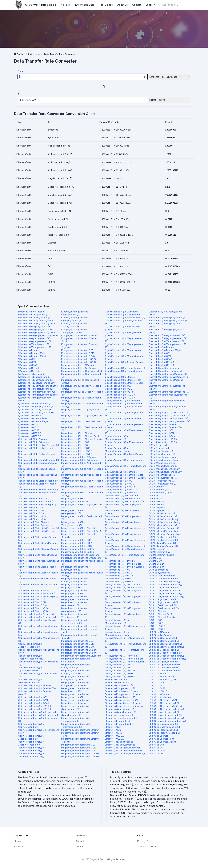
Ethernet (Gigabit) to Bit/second (164, 368)
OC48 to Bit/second (158, 570)
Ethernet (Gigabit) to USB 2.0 (163, 439)
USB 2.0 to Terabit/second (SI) (164, 668)
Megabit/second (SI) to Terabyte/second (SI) (82, 429)
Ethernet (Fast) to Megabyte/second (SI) (169, 321)
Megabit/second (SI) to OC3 (75, 442)
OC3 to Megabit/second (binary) (165, 469)
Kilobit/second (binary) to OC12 (33, 700)
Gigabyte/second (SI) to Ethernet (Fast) (124, 475)
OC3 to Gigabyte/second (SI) (163, 478)
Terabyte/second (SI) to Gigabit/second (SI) (125, 639)
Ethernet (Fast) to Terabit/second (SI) (167, 341)
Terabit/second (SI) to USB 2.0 (120, 579)
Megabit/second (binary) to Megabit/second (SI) (75, 586)
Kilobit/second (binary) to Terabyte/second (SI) (30, 681)
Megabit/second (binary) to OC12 (78, 644)
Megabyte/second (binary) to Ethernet (80, 730)
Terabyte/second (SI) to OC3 (119, 665)
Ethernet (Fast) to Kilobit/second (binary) (125, 754)
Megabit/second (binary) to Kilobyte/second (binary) (75, 580)
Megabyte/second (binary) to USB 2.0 (80, 754)
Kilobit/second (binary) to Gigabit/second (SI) (38, 663)
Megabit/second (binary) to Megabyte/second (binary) (75, 598)
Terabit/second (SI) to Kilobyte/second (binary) (124, 518)
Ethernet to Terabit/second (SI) (120, 715)
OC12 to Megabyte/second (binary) (166, 534)
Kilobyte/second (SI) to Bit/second (35, 522)
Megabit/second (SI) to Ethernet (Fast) (80, 436)
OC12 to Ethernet (157, 549)
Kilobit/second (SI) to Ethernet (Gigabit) (37, 504)
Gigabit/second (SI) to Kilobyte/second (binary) (124, 334)
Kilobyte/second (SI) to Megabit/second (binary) (37, 556)
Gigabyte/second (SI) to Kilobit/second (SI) (124, 408)
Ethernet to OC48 (114, 733)
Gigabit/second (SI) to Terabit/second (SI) (126, 368)
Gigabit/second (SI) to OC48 (119, 392)
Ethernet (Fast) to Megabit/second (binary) (166, 325)
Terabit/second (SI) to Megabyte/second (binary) (125, 542)
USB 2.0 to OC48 (157, 688)
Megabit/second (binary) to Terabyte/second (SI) (75, 622)
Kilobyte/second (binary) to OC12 (78, 353)
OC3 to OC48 (155, 499)
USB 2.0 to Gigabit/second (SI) (164, 662)
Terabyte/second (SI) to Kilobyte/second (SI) (125, 598)
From (20, 71)
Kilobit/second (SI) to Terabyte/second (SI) (37, 494)
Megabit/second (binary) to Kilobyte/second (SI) (75, 568)
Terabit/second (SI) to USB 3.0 (120, 582)
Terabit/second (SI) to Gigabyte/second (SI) (125, 550)
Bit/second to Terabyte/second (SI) (35, 347)
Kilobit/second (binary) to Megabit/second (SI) (38, 639)
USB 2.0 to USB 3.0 (158, 691)
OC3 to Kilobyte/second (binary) (165, 460)
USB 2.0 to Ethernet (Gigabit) (163, 679)
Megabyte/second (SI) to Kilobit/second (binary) (81, 476)
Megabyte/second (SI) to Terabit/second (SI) (82, 518)
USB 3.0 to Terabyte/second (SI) (165, 733)
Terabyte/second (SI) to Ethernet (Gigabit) (126, 662)
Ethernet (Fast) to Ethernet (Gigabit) (166, 350)
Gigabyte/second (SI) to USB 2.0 (121, 490)
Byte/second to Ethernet (30, 415)
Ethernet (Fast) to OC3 (160, 353)
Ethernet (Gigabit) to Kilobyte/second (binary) (167, 387)
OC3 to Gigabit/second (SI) (162, 475)
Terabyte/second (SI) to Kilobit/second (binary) (124, 604)
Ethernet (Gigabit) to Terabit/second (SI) (168, 418)
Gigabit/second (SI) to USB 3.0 (120, 398)
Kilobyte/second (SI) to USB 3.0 (33, 611)
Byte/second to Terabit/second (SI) (35, 410)
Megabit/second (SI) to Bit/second (78, 365)
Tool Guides (106, 5)
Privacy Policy (145, 841)
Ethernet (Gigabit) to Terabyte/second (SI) (169, 421)
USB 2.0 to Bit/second (159, 632)
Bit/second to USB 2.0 (28, 368)
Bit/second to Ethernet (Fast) (32, 353)
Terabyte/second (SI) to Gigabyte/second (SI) (126, 645)
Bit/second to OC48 (27, 365)
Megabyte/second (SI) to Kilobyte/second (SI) (82, 470)
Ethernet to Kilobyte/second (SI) (121, 688)
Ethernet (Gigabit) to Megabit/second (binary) (167, 402)
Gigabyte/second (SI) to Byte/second (123, 404)
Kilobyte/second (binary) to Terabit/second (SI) (75, 325)
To (19, 94)
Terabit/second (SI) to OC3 (118, 570)
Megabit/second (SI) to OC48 (76, 448)
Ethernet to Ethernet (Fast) (118, 721)
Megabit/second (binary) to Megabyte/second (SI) (75, 592)
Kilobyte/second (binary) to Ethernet (79, 335)
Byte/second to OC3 (28, 424)
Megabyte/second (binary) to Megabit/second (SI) (76, 690)
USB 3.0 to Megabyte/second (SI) (165, 715)
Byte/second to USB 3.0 (29, 436)
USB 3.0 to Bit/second (159, 694)
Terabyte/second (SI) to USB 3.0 (121, 676)
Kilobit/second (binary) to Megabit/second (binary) (38, 651)
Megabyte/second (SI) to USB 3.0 (78, 552)
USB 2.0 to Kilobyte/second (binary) (166, 647)
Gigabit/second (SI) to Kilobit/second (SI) (125, 318)
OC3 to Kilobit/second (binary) (164, 457)
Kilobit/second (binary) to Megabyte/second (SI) (30, 645)
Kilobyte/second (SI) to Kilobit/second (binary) (36, 533)
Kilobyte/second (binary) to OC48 (78, 356)
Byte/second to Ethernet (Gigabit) (34, 421)
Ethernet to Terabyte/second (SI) (121, 718)
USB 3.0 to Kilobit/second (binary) (165, 706)
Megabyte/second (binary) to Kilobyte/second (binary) (76, 684)
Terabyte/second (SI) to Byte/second (123, 587)
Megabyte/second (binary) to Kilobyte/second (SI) (76, 672)
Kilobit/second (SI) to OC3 (30, 507)
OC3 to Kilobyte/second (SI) (163, 454)
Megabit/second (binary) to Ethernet (79, 626)
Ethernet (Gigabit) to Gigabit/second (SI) (168, 412)
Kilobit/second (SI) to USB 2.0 (32, 516)
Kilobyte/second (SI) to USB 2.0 (33, 608)
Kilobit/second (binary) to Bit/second (36, 614)
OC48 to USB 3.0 (157, 629)
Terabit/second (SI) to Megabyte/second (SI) (125, 530)
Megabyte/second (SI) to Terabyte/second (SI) (74, 524)
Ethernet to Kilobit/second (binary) (122, 691)
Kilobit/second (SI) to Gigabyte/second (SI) (37, 485)
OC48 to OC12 (156, 623)
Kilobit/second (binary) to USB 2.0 (34, 706)
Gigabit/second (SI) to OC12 (119, 389)
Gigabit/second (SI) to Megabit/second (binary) (124, 352)
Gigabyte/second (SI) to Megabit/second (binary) (125, 444)
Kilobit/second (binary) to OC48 (33, 703)
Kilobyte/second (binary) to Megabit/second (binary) (31, 749)
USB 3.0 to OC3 (156, 745)
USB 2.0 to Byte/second (160, 635)
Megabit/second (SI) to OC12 (75, 445)
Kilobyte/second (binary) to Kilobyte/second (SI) (31, 725)
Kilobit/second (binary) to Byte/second (37, 617)
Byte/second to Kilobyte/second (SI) (36, 380)
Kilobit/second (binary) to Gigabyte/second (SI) (30, 669)
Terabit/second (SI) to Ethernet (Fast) (123, 564)
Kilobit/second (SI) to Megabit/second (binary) (36, 470)
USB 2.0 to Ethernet (158, 674)
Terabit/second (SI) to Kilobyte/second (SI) (124, 506)
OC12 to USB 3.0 (157, 567)
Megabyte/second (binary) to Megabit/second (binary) (76, 702)
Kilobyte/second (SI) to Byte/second (36, 525)
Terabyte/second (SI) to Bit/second (122, 585)
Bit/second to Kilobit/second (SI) (33, 315)
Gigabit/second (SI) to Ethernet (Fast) (123, 380)
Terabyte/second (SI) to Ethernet (121, 656)
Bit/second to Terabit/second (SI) (34, 344)
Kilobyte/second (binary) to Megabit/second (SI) (31, 737)
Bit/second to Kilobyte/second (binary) (37, 324)
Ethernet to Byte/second (117, 682)
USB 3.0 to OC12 (157, 748)
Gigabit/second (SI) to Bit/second (121, 312)
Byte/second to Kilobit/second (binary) (37, 383)
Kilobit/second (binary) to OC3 (33, 697)
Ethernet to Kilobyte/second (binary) (123, 694)
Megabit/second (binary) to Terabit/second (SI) (75, 616)
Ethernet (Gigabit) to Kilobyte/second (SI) (169, 377)
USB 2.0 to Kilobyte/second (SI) (164, 641)
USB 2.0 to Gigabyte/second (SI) (165, 665)
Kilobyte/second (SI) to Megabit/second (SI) (37, 544)
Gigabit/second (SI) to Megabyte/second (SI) (125, 346)
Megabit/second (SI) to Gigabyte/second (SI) (81, 417)
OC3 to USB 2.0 (156, 501)
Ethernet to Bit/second (116, 679)
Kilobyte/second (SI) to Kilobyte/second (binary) (37, 539)
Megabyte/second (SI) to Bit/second (79, 457)
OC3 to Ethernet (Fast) (160, 490)
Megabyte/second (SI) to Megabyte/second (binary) (75, 500)
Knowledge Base (85, 5)
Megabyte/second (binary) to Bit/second (81, 656)
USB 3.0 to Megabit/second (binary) (166, 718)
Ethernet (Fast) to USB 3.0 (161, 365)
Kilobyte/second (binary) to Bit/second (37, 712)
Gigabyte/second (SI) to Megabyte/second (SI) (117, 438)
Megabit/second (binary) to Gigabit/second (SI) (75, 604)
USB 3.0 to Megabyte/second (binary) (167, 721)
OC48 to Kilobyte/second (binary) (165, 585)
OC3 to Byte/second (159, 448)
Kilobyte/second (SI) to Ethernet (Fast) (36, 593)
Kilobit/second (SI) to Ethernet (32, 499)
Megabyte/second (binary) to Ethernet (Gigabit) (80, 740)
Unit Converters (34, 54)
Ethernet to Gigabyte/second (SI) (121, 712)
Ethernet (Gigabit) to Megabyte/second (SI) (168, 396)
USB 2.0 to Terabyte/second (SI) (165, 671)
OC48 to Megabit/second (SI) (163, 587)
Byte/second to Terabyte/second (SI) (36, 412)
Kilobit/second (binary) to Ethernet (34, 685)
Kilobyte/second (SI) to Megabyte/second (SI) (38, 550)
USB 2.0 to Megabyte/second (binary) (167, 659)
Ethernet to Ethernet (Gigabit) (119, 724)
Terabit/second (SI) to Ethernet (120, 561)
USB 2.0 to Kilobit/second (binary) (165, 644)
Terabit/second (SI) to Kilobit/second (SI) (125, 501)
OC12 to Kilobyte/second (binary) (165, 522)
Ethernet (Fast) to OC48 (160, 359)
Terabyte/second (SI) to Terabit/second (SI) (125, 651)
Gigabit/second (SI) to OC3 (118, 386)
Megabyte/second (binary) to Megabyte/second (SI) (76, 696)
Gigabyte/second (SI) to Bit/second (122, 401)
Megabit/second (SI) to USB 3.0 (77, 454)
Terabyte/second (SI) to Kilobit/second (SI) (124, 592)
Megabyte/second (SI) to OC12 (77, 543)
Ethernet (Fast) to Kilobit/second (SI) (123, 748)
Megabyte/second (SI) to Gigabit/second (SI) (81, 506)
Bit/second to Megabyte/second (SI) (36, 329)
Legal (150, 5)
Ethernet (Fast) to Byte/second (120, 745)
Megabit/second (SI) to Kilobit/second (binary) (80, 381)
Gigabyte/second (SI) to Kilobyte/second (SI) (125, 414)
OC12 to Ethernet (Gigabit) (161, 555)
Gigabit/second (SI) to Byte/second (122, 315)
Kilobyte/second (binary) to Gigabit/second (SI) (75, 313)
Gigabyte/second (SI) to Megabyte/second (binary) (118, 450)
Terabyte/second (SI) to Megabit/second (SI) (125, 616)
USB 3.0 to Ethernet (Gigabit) (163, 742)
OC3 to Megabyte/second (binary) (166, 472)
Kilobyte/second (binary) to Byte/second (38, 715)
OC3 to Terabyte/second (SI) (163, 484)
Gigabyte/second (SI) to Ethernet (121, 472)
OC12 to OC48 (156, 561)
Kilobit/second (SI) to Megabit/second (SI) (38, 460)
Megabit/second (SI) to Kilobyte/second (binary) (81, 387)
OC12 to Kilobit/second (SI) (162, 513)
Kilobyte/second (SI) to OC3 (31, 599)
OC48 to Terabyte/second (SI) (164, 608)
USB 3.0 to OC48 (157, 751)
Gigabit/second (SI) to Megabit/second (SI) (124, 340)
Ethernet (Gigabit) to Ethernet (163, 424)
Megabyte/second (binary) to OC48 (79, 751)
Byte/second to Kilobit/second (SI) (35, 377)
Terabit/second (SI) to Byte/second (122, 499)
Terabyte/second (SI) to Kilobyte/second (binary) (125, 610)
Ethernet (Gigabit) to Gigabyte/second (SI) (169, 415)
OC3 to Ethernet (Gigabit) (161, 493)
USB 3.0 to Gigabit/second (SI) (164, 724)
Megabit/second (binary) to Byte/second (81, 558)
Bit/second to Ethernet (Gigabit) (33, 356)
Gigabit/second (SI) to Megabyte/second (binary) (125, 358)
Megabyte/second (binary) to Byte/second (76, 660)
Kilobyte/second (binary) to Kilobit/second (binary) (38, 731)
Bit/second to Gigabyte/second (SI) (35, 341)
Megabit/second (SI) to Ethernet (77, 433)
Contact (137, 5)
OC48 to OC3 (155, 620)
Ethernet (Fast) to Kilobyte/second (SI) (124, 751)
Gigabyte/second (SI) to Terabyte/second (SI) (126, 467)
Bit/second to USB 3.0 (28, 371)
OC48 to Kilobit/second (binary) (164, 582)
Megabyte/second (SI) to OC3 (76, 540)
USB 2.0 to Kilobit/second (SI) (163, 638)
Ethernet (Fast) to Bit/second (119, 742)
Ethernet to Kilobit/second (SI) (120, 685)
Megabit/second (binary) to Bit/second (80, 555)
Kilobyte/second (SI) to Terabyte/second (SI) (38, 586)
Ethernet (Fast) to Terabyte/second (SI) (168, 344)
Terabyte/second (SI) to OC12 (120, 668)
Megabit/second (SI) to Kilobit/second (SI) (82, 371)
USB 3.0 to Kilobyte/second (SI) (164, 703)
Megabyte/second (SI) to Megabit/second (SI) (82, 488)
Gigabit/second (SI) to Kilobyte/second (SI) (124, 322)
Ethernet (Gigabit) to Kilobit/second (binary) (166, 381)
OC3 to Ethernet (157, 487)
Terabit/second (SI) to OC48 (119, 576)
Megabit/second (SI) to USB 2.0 (77, 451)
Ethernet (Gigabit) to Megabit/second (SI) (169, 392)
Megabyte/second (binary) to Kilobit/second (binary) (76, 678)
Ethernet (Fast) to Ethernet (162, 347)
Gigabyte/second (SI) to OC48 (120, 487)
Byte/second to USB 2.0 (29, 433)
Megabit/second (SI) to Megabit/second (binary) (81, 399)
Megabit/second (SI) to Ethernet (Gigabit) (82, 439)
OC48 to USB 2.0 (157, 626)
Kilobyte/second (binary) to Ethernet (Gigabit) (79, 346)
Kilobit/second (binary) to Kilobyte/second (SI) (38, 628)
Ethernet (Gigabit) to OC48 (162, 436)
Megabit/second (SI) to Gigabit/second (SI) (80, 411)
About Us (122, 5)
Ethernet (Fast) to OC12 (160, 356)
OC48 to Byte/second (159, 573)
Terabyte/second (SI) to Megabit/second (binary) (125, 628)
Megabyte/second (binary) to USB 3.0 (80, 757)
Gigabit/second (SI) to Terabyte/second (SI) (125, 372)
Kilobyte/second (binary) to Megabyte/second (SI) (31, 743)
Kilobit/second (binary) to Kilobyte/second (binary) (38, 633)
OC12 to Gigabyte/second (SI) (163, 540)
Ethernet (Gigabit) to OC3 (161, 430)
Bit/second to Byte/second (31, 312)
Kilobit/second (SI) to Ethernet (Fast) (35, 501)
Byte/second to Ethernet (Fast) (33, 418)
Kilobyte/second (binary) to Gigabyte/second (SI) (75, 319)
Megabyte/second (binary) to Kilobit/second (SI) (76, 666)
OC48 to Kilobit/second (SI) (162, 576)
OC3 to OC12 (155, 496)
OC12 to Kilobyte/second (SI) (163, 516)
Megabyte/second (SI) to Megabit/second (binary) (82, 494)
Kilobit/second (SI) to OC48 (31, 513)
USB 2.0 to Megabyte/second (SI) (165, 653)
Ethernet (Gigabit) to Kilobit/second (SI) (168, 374)
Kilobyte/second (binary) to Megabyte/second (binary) (31, 755)
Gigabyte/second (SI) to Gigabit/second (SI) (125, 456)
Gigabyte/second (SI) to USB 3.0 (121, 493)
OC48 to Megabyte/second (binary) (166, 596)
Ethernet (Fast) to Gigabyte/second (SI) (168, 338)
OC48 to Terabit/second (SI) (163, 605)
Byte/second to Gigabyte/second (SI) (36, 407)
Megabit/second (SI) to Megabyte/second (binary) (82, 405)
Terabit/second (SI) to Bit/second (121, 496)
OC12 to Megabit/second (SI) (163, 525)
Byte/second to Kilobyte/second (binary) (38, 386)
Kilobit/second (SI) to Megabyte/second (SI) (37, 464)
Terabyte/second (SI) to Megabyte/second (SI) (117, 622)
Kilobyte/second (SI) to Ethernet (33, 590)
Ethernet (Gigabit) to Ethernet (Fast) (166, 427)
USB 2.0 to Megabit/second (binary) (166, 656)
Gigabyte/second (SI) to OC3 (119, 481)
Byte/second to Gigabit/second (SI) (35, 404)
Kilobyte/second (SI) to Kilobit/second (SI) (38, 528)
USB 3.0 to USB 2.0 (158, 754)
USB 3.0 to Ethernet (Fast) (161, 739)
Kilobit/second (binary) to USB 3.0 (34, 709)
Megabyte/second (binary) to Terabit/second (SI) (76, 719)
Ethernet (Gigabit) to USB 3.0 (163, 442)
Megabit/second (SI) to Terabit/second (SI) (81, 423)
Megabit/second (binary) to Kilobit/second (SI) (82, 562)
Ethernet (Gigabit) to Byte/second (165, 371)
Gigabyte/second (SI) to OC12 (120, 484)
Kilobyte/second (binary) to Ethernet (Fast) (79, 340)
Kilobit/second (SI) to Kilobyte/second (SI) (38, 445)
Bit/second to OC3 (27, 359)
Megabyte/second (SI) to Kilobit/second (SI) (81, 464)
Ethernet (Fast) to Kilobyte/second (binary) (166, 313)
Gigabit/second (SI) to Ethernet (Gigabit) (125, 383)
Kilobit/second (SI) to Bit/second (33, 439)
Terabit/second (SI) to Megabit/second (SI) (124, 524)
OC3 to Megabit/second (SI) (163, 463)
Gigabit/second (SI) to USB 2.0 (120, 395)
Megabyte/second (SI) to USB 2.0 (78, 549)
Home (53, 5)
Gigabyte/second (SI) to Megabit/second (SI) (125, 432)
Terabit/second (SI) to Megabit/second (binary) (124, 536)
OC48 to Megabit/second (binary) (165, 593)
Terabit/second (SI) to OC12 (119, 573)
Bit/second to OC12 (27, 362)
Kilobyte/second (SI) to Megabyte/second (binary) (38, 562)
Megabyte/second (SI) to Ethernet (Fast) (81, 531)
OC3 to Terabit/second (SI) (162, 481)
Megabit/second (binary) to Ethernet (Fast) (79, 630)
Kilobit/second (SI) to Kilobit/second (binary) (35, 450)
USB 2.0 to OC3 (156, 682)
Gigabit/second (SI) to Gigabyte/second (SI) (125, 364)
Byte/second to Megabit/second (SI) (36, 389)
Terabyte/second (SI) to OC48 (120, 671)
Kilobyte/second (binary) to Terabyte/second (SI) (75, 331)
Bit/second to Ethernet (29, 350)
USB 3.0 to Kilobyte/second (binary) (166, 709)
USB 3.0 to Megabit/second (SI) (164, 712)
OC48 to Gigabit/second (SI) (163, 599)
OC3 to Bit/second (158, 445)
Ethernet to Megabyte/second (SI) (122, 700)
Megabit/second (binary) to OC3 (77, 641)
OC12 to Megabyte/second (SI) (164, 528)
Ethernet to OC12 (113, 730)
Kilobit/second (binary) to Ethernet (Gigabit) (34, 693)
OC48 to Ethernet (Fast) (160, 614)
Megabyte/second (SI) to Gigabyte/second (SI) (74, 512)
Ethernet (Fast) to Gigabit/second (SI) (167, 335)
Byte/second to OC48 (28, 430)
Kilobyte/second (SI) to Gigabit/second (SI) (37, 568)
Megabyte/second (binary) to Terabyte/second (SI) (76, 725)
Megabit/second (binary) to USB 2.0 (79, 650)
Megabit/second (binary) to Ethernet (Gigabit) (79, 636)
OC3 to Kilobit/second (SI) (161, 451)
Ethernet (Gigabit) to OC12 (161, 433)
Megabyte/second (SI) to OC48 (77, 546)
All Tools (66, 5)
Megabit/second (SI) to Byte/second (79, 368)
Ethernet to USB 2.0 (115, 736)
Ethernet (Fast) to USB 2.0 (161, 362)
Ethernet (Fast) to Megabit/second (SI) (168, 318)
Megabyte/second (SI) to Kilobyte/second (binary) (82, 482)
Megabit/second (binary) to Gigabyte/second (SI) (75, 610)
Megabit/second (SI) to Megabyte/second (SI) (82, 393)
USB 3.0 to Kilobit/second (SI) (163, 700)
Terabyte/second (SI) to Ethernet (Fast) (124, 659)
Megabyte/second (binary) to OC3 (78, 745)
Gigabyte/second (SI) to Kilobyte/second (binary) (125, 426)
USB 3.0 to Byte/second (160, 697)
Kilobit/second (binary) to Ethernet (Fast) (38, 688)
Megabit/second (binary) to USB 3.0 (79, 653)
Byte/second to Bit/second (31, 374)
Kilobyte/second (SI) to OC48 (32, 605)
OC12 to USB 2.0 (157, 564)
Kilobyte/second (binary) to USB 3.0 (79, 362)
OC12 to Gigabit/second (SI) (162, 537)
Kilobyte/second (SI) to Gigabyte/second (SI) (38, 574)
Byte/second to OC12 (28, 427)
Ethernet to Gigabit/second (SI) (120, 709)
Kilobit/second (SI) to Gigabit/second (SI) (38, 481)
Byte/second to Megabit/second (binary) (38, 395)
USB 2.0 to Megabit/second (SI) (164, 650)
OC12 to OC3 (155, 558)
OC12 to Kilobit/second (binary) (164, 519)
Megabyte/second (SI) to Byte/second (80, 460)
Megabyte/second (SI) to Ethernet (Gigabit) (78, 536)
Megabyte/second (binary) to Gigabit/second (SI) (76, 708)
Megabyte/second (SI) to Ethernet (78, 528)
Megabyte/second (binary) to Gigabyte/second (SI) (76, 714)
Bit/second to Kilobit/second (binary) (36, 321)
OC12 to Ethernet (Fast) (160, 552)
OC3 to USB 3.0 (156, 504)
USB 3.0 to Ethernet (158, 736)
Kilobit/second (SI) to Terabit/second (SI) (38, 490)
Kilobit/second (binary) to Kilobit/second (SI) (37, 622)
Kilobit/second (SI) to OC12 (31, 510)
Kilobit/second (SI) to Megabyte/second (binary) (37, 476)
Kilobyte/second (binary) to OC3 (77, 350)
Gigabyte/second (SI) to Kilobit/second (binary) (124, 420)
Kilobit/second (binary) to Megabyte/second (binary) (31, 657)
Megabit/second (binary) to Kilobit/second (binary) (82, 574)
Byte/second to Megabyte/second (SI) (37, 392)
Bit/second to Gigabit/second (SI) (34, 338)
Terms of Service (147, 846)
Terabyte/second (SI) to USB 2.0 (121, 674)
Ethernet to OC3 (113, 727)
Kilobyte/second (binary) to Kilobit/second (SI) (38, 719)
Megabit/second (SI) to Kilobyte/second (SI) (81, 375)
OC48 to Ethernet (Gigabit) (162, 617)
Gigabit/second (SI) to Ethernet (120, 377)
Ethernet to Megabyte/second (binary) (124, 706)
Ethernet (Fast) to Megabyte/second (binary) (167, 331)
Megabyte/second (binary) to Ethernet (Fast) (80, 734)
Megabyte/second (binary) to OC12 (79, 748)
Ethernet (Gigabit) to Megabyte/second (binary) (168, 408)
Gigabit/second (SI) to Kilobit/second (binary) (123, 328)
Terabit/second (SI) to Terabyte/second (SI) (125, 556)
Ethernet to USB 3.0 (115, 739)
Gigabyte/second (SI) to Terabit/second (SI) (125, 461)
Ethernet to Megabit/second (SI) (121, 697)
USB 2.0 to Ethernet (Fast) (161, 676)
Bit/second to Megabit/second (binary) (37, 332)
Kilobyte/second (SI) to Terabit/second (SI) (37, 580)
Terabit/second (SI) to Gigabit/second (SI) (126, 546)
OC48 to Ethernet (157, 611)
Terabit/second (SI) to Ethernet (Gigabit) (125, 567)
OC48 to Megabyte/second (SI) (164, 590)
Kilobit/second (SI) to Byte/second (35, 442)
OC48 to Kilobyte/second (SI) (163, 579)
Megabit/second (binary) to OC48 (78, 647)
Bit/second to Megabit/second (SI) (35, 326)
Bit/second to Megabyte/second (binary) (38, 335)
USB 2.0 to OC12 (157, 685)
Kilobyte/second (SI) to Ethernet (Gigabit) (38, 596)
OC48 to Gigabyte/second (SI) (164, 602)
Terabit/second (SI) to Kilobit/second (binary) (123, 512)
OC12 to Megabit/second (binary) (165, 531)
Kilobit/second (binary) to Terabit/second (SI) (38, 675)
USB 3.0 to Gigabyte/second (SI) (165, 727)
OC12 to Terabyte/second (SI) (163, 546)
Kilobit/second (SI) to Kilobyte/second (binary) (36, 456)
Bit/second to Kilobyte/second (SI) (35, 318)
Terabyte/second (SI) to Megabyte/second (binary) (118, 633)
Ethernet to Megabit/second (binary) (123, 703)
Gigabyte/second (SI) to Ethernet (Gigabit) (126, 478)
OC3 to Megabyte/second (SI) (164, 466)
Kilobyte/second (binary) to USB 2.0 (79, 359)
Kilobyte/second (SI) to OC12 (32, 602)
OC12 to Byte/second (159, 510)
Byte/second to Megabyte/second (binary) (35, 399)
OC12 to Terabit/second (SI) (162, 543)
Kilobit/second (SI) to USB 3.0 (32, 519)
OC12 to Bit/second (158, 507)
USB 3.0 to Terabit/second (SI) (164, 730)
